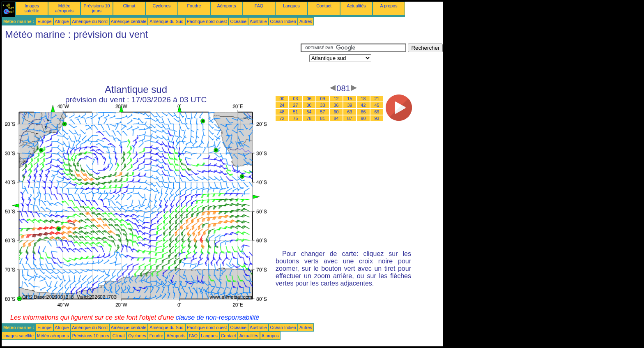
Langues (291, 6)
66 (363, 112)
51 (296, 112)
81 (323, 118)
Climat (129, 6)
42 (363, 105)
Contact (324, 6)
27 (296, 105)
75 (296, 118)
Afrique (62, 21)
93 (377, 118)
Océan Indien (283, 21)
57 (323, 112)
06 (309, 99)
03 (296, 99)
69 (377, 112)
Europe (44, 21)
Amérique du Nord (90, 21)
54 (309, 112)
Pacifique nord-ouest (207, 21)
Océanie (238, 21)
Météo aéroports (64, 8)
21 (377, 99)
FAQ (259, 6)
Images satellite (32, 8)
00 (282, 99)
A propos (389, 6)
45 (377, 105)
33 (323, 105)
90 (363, 118)
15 (350, 99)
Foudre (194, 6)
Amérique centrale (129, 21)
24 (282, 105)
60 (336, 112)
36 (336, 105)
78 (309, 118)
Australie (258, 21)
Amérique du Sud (166, 21)
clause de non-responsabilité (218, 317)
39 (350, 105)
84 (336, 118)
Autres (306, 21)
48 (282, 112)
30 (309, 105)
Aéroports (226, 6)
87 (350, 118)
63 (350, 112)
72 (282, 118)
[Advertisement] (151, 62)
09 (323, 99)
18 (363, 99)
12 (336, 99)
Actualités (356, 6)
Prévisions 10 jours (97, 8)
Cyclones (162, 6)
